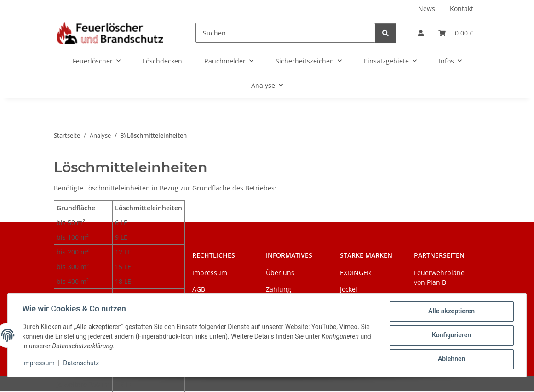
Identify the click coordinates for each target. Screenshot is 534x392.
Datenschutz (81, 363)
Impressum (39, 363)
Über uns (280, 273)
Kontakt (462, 9)
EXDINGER (356, 273)
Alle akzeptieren (451, 311)
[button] (421, 33)
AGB (199, 289)
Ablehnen (451, 359)
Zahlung (278, 289)
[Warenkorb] (456, 33)
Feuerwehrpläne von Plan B (439, 277)
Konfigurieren (451, 335)
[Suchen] (285, 33)
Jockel (349, 289)
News (427, 9)
